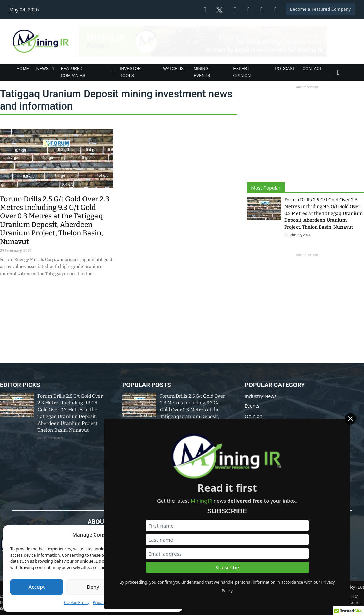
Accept (37, 587)
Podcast (285, 69)
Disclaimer (190, 587)
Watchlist (175, 69)
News (43, 69)
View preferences (149, 587)
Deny (93, 587)
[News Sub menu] (53, 69)
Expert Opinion (242, 72)
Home (23, 69)
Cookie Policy (77, 603)
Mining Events (202, 72)
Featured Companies (73, 72)
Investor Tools (130, 72)
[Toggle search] (338, 72)
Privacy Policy (106, 603)
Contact (312, 69)
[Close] (357, 423)
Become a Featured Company (320, 9)
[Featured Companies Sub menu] (112, 72)
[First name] (289, 517)
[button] (172, 535)
